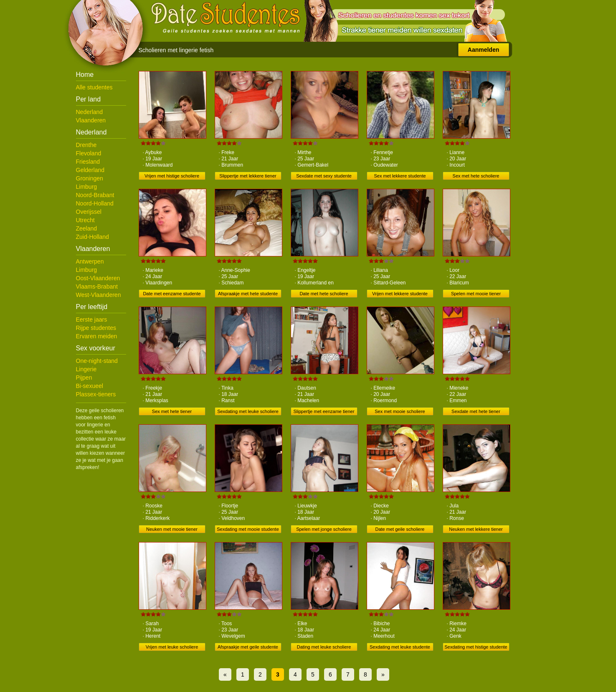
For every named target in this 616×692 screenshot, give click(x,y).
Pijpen (84, 378)
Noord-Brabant (95, 195)
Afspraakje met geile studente (248, 647)
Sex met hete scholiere (476, 176)
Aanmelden (483, 50)
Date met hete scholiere (324, 294)
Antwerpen (90, 261)
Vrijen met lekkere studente (400, 294)
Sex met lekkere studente (400, 176)
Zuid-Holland (93, 237)
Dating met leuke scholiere (324, 647)
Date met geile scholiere (400, 529)
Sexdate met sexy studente (324, 176)
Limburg (87, 187)
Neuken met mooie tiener (172, 529)
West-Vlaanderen (99, 295)
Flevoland (89, 153)
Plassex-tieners (96, 394)
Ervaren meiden (97, 336)
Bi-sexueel (90, 386)
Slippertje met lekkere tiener (248, 176)
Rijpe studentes (96, 328)
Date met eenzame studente (172, 294)
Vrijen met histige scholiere (172, 176)
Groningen (90, 178)
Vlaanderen (91, 120)
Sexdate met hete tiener (476, 411)
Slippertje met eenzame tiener (324, 411)
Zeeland (87, 228)
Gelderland (90, 170)
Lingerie (86, 369)
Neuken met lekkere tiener (476, 529)
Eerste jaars (92, 319)
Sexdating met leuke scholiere (248, 411)
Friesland (88, 162)
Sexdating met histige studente (476, 647)
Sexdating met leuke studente (400, 647)
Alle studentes (94, 87)
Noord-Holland (95, 203)
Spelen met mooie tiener (476, 294)
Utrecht (85, 220)
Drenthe (86, 145)
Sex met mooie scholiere (400, 411)
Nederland (90, 112)
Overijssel (89, 212)
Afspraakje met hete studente (248, 294)
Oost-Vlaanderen (98, 278)
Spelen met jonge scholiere (324, 529)
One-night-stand (97, 361)
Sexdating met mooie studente (248, 529)
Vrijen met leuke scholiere (172, 647)
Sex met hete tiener (172, 411)
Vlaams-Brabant (97, 286)
